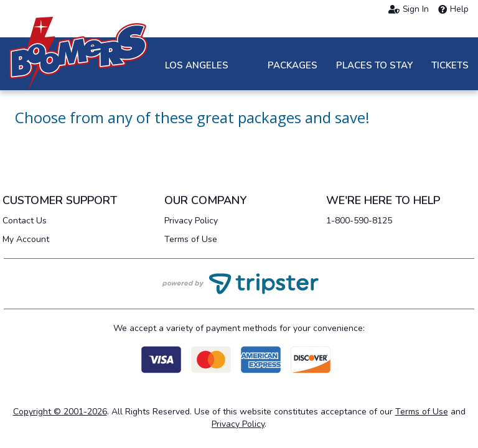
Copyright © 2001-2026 (60, 412)
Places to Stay (374, 65)
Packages (293, 65)
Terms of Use (191, 239)
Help (453, 9)
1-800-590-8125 (359, 221)
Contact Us (25, 221)
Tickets (450, 65)
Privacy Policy (191, 221)
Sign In (408, 9)
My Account (26, 239)
